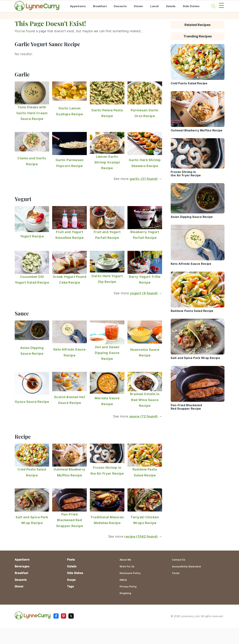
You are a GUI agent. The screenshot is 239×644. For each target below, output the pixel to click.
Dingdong (125, 593)
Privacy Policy (128, 587)
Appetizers (78, 6)
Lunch (155, 6)
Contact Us (179, 560)
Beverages (22, 566)
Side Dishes (191, 6)
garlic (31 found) (144, 179)
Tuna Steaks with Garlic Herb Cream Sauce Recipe (32, 113)
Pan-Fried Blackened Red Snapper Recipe (70, 520)
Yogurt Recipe (32, 236)
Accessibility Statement (187, 566)
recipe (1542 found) (141, 536)
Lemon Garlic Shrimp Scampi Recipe (107, 162)
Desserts (120, 6)
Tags (70, 586)
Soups (71, 580)
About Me (125, 560)
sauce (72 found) (144, 416)
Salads (171, 6)
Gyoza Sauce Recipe (32, 402)
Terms (176, 573)
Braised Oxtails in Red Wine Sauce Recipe (145, 400)
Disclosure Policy (130, 573)
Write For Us (127, 566)
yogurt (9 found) (144, 293)
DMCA (123, 580)
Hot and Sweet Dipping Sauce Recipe (107, 353)
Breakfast (100, 6)
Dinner (139, 6)
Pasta (71, 560)
